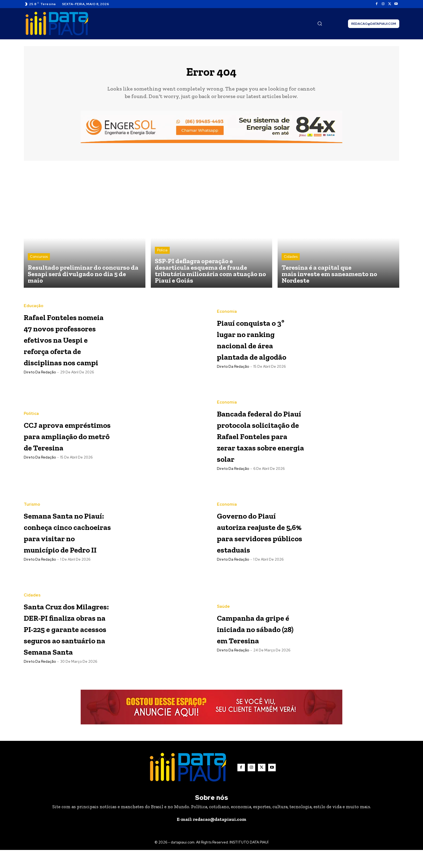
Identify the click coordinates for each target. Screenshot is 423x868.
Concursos (39, 260)
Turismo (32, 510)
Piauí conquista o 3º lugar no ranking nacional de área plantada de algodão (260, 343)
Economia (227, 310)
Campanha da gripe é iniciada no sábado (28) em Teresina (255, 645)
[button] (320, 23)
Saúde (223, 618)
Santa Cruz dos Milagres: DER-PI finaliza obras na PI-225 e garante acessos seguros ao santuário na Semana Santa (66, 646)
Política (31, 407)
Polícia (162, 254)
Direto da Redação (40, 388)
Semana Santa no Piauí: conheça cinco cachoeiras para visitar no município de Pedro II (67, 549)
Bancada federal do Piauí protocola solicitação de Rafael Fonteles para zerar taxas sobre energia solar (257, 446)
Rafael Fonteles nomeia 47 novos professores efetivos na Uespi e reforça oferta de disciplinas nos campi (66, 343)
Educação (34, 299)
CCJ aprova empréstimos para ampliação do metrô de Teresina (62, 440)
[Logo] (57, 24)
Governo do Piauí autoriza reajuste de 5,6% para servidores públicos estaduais (259, 549)
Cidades (291, 260)
